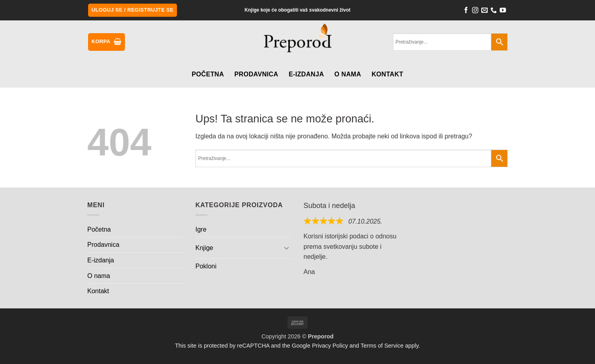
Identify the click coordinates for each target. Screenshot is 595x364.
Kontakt (387, 74)
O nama (348, 74)
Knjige (204, 248)
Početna (208, 74)
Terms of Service (382, 346)
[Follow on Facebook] (466, 11)
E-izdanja (306, 74)
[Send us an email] (484, 11)
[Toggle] (287, 248)
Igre (201, 229)
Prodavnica (256, 74)
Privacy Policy (330, 346)
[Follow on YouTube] (503, 11)
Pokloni (206, 266)
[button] (133, 10)
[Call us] (494, 11)
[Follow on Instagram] (475, 11)
